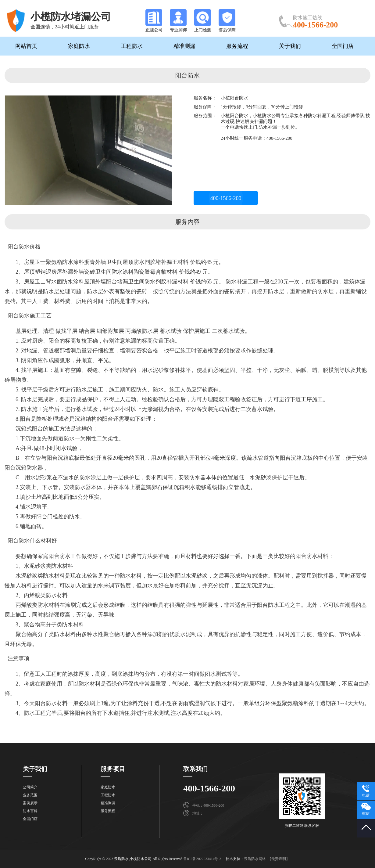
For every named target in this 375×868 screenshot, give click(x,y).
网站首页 (26, 46)
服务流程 (237, 46)
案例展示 (30, 803)
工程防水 (132, 46)
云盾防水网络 (255, 859)
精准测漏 (184, 46)
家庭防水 (79, 46)
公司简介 (30, 787)
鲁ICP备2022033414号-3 (202, 859)
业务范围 (30, 795)
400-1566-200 (226, 198)
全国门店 (343, 46)
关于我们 (290, 46)
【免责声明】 (279, 859)
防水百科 (30, 811)
